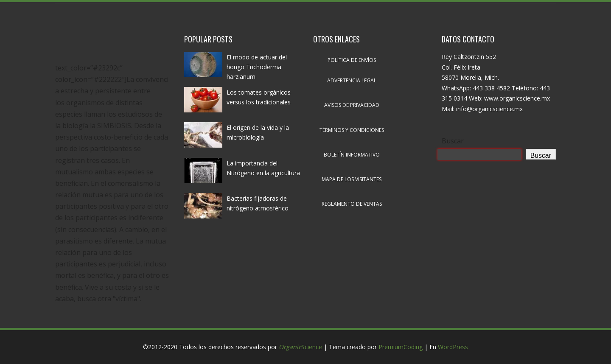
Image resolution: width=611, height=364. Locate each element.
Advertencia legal (352, 80)
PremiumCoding (401, 347)
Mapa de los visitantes (352, 179)
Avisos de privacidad (352, 105)
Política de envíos (352, 60)
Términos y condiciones (352, 130)
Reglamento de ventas (352, 204)
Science (300, 347)
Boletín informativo (352, 155)
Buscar (453, 141)
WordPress (453, 347)
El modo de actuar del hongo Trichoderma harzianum (257, 67)
